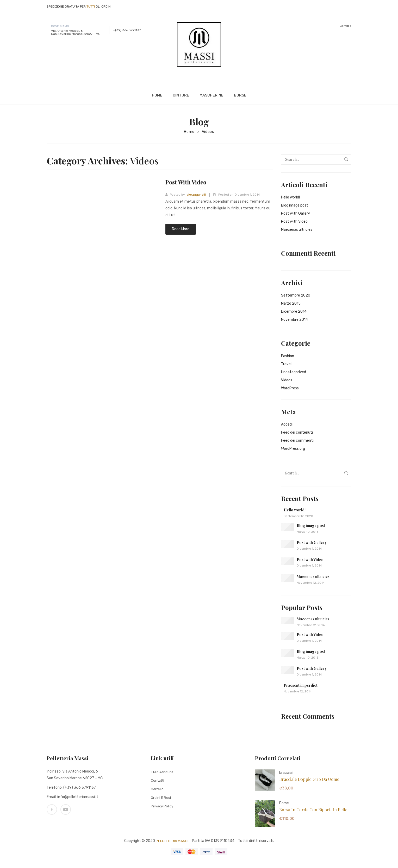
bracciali (286, 773)
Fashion (288, 356)
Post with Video (189, 182)
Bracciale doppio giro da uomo (309, 779)
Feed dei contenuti (297, 432)
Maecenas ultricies (297, 230)
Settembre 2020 (296, 295)
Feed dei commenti (297, 441)
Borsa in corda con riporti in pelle (313, 810)
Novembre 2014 (294, 320)
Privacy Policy (163, 806)
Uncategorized (294, 372)
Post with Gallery (296, 213)
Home (189, 132)
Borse (284, 803)
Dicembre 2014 (294, 311)
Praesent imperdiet (301, 685)
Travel (286, 364)
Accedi (287, 424)
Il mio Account (162, 772)
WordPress (290, 388)
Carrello (346, 26)
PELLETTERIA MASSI (172, 841)
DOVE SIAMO (60, 26)
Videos (208, 132)
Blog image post (295, 205)
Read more (181, 229)
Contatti (158, 780)
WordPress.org (293, 449)
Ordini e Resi (161, 797)
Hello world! (290, 197)
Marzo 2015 (291, 303)
